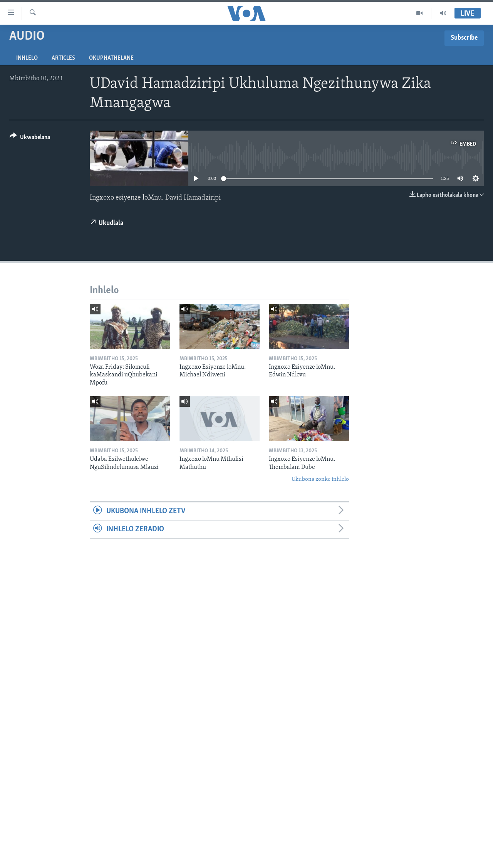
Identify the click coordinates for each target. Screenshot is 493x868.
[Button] (30, 139)
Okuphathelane (111, 58)
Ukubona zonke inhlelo (320, 479)
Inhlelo (27, 58)
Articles (63, 58)
